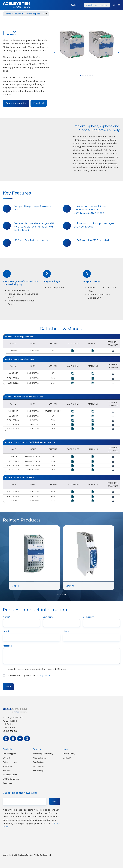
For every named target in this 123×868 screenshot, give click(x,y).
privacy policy (43, 675)
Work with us (39, 766)
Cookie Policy (69, 758)
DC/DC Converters (11, 779)
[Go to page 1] (80, 75)
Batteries (7, 770)
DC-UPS (7, 758)
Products (7, 749)
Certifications (39, 762)
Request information (16, 103)
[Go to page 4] (88, 75)
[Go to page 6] (92, 75)
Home (8, 14)
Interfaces (7, 766)
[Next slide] (119, 53)
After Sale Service (41, 758)
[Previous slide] (4, 561)
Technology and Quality (43, 754)
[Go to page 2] (83, 75)
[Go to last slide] (54, 53)
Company (38, 749)
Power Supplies (10, 754)
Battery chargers (10, 762)
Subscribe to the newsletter (97, 5)
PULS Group (38, 770)
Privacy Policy (69, 754)
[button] (114, 5)
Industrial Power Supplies (27, 14)
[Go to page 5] (90, 75)
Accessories (8, 783)
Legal (66, 749)
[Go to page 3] (85, 75)
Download (39, 103)
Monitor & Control (10, 775)
